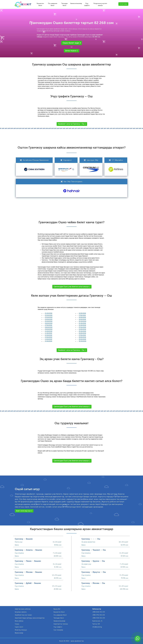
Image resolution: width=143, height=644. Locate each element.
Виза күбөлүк (19, 621)
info (97, 627)
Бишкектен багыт (40, 4)
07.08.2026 (49, 325)
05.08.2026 (49, 321)
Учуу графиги (87, 4)
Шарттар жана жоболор (23, 609)
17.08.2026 (82, 315)
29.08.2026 (82, 339)
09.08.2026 (49, 329)
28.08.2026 (82, 337)
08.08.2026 (49, 327)
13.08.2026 (49, 337)
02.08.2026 (49, 315)
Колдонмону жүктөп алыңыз (100, 4)
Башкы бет (57, 609)
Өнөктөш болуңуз (21, 630)
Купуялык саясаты (21, 612)
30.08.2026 (82, 341)
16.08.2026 (82, 313)
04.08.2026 (49, 319)
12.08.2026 (49, 335)
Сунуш (17, 624)
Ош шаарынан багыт (53, 4)
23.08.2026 (82, 327)
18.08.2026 (82, 317)
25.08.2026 (82, 331)
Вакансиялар (19, 633)
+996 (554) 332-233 (99, 612)
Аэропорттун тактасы (61, 624)
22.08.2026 (82, 325)
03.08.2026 (49, 317)
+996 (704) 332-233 (99, 618)
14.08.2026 (49, 339)
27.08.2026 (82, 335)
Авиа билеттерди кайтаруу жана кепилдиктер (30, 618)
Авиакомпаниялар (76, 3)
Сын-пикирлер (58, 630)
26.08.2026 (82, 333)
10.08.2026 (49, 331)
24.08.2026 (82, 329)
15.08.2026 (49, 341)
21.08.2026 (82, 323)
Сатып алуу (123, 4)
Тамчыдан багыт (64, 4)
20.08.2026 (82, 321)
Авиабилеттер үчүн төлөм (23, 615)
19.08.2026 (82, 319)
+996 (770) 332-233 (99, 615)
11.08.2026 (48, 333)
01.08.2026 (49, 313)
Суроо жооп (19, 627)
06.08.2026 (49, 323)
